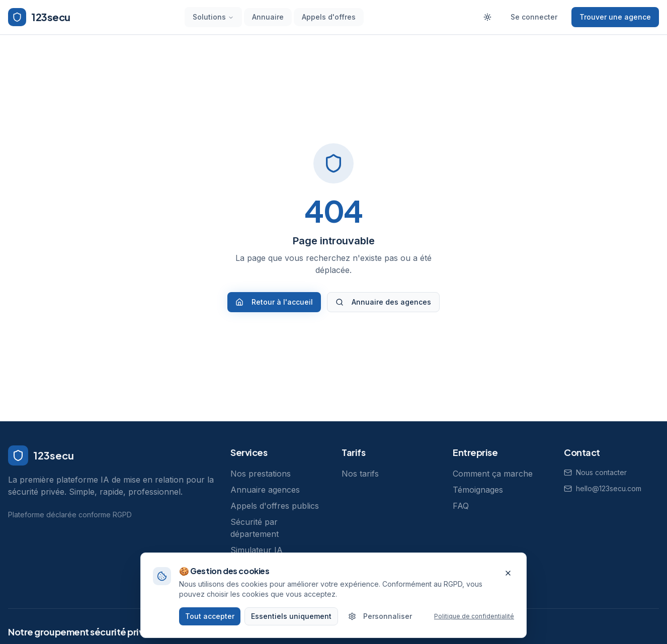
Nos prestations (261, 474)
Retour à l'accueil (274, 302)
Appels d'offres (329, 17)
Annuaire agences (265, 490)
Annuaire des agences (383, 302)
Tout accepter (210, 622)
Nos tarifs (360, 474)
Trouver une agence (615, 17)
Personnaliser (380, 622)
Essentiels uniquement (291, 622)
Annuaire (268, 17)
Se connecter (534, 17)
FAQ (461, 506)
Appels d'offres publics (275, 506)
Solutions (213, 17)
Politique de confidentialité (474, 622)
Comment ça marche (493, 474)
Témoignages (478, 490)
